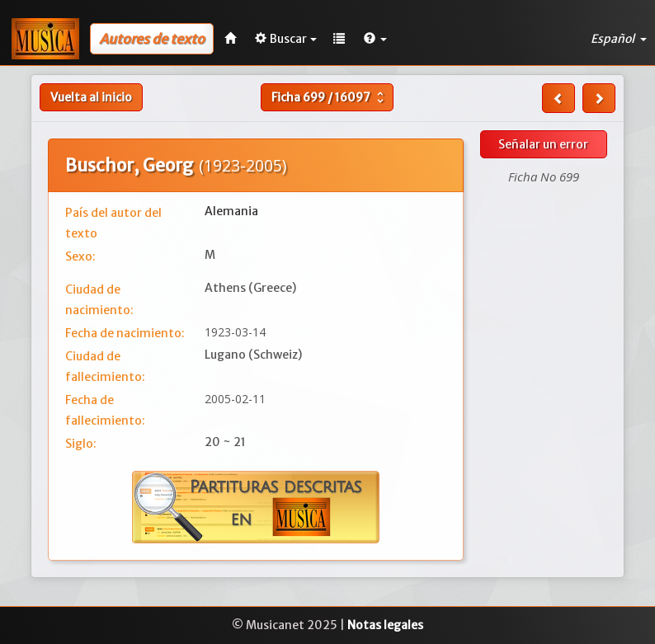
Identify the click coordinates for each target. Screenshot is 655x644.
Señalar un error (543, 144)
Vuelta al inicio (91, 97)
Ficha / (330, 97)
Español (619, 39)
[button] (375, 39)
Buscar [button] (286, 39)
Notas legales (385, 625)
